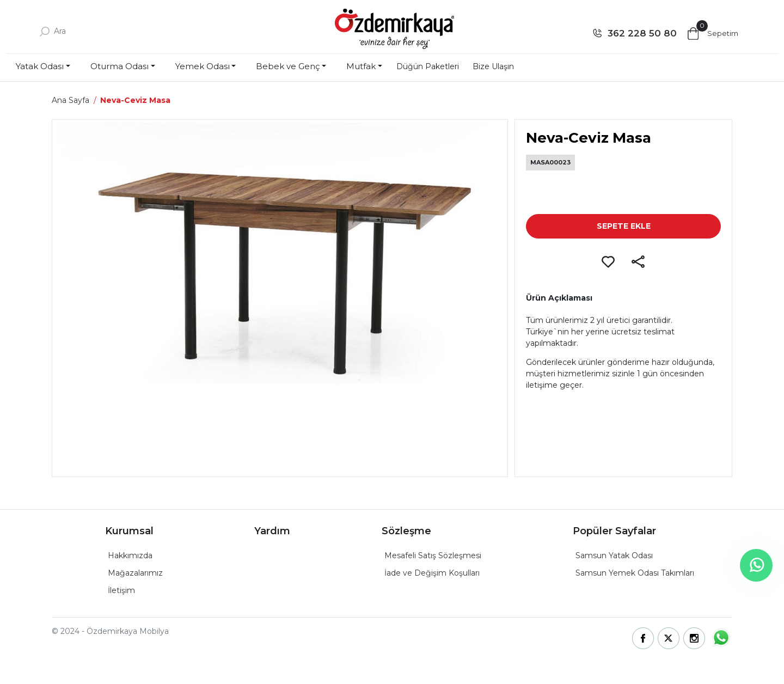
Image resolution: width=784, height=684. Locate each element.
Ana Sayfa (71, 100)
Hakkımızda (130, 555)
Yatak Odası (40, 66)
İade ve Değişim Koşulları (432, 573)
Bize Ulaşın (493, 66)
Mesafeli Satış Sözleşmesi (433, 555)
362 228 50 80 (642, 33)
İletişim (121, 590)
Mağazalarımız (135, 573)
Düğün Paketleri (428, 66)
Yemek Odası (203, 66)
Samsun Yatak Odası (614, 555)
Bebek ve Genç (288, 66)
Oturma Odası (120, 66)
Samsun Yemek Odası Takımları (635, 573)
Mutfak (361, 66)
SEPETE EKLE (624, 226)
